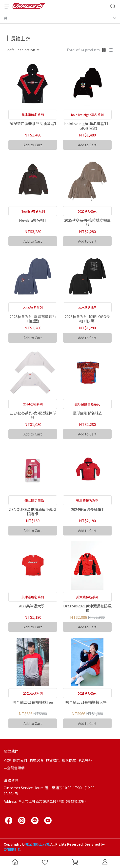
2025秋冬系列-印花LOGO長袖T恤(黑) (87, 319)
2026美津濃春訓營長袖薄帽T (33, 124)
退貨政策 (53, 760)
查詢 (7, 760)
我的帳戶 (85, 760)
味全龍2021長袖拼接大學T (87, 702)
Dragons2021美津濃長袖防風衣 (87, 608)
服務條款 (69, 760)
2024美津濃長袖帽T (87, 509)
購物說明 (36, 760)
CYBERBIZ (12, 849)
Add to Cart (33, 145)
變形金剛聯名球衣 (87, 413)
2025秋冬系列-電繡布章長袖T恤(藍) (33, 319)
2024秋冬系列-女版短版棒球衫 (33, 415)
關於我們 (20, 760)
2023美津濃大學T (33, 606)
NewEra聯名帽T (33, 220)
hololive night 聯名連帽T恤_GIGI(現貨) (87, 126)
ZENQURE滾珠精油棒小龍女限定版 (33, 512)
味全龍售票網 (14, 768)
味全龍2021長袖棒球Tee (33, 702)
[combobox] (23, 50)
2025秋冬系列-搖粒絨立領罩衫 (87, 222)
